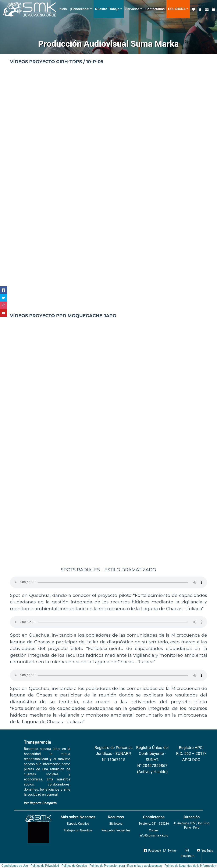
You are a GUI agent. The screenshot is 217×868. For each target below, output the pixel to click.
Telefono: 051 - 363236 (154, 824)
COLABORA (177, 9)
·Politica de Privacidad (45, 866)
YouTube (205, 851)
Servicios (132, 9)
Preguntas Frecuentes (116, 830)
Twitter (170, 851)
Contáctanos (155, 9)
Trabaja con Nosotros (78, 830)
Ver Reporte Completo (40, 803)
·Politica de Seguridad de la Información (190, 866)
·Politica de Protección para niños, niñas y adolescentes (125, 866)
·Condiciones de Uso (14, 866)
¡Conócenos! (80, 9)
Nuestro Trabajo (107, 9)
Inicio (63, 9)
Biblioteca (116, 824)
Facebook (152, 851)
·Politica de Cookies (74, 866)
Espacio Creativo (78, 824)
